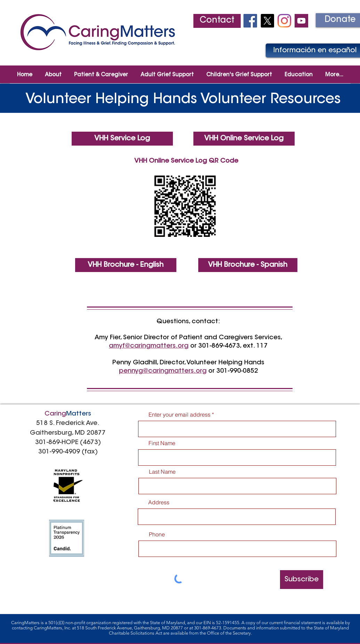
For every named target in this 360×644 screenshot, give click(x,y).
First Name (162, 443)
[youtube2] (301, 21)
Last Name (162, 472)
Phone (157, 534)
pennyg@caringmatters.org (163, 371)
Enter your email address (179, 414)
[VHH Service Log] (122, 139)
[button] (101, 72)
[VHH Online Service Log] (244, 139)
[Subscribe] (302, 580)
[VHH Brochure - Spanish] (248, 265)
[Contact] (217, 21)
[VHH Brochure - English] (126, 265)
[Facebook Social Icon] (250, 21)
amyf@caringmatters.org (149, 346)
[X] (267, 21)
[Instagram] (284, 21)
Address (159, 502)
